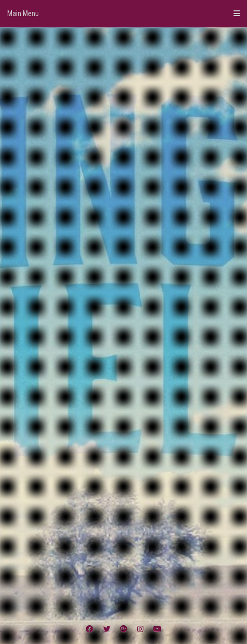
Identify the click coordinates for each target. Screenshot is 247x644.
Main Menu (124, 13)
